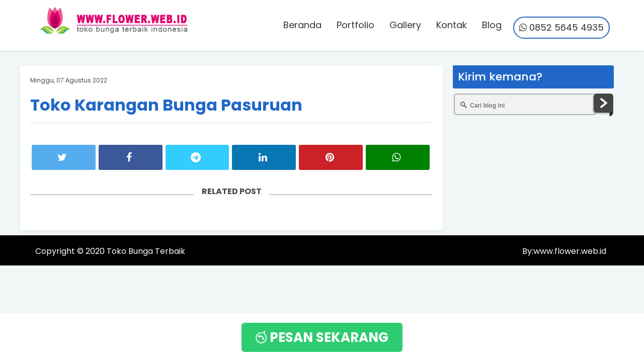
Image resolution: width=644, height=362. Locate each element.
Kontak (452, 25)
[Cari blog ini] (525, 104)
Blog (492, 25)
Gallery (405, 25)
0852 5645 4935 (561, 27)
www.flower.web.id (570, 251)
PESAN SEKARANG (321, 337)
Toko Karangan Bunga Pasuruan (166, 105)
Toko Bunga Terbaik (146, 251)
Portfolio (355, 25)
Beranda (302, 25)
